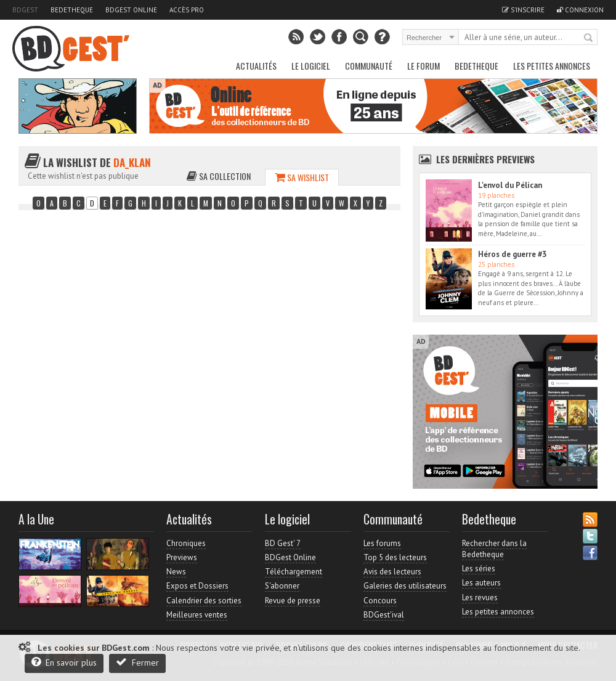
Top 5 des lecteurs (395, 557)
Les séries (479, 569)
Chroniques (186, 543)
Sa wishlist (302, 177)
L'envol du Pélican (510, 185)
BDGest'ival (384, 615)
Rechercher (589, 38)
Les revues (480, 597)
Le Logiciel (311, 66)
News (176, 572)
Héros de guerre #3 (512, 254)
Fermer (137, 662)
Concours (380, 601)
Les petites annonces (552, 66)
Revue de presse (293, 601)
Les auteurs (481, 583)
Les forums (382, 543)
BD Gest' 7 (283, 543)
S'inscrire (523, 10)
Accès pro (187, 10)
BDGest (25, 10)
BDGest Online (131, 10)
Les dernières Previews (485, 159)
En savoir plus (64, 662)
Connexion (580, 10)
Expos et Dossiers (197, 586)
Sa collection (219, 176)
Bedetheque (72, 10)
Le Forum (423, 66)
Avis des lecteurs (392, 572)
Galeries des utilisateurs (405, 586)
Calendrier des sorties (204, 601)
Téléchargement (294, 572)
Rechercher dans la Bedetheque (494, 549)
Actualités (256, 66)
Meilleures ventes (197, 615)
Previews (182, 557)
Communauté (369, 66)
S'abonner (282, 586)
